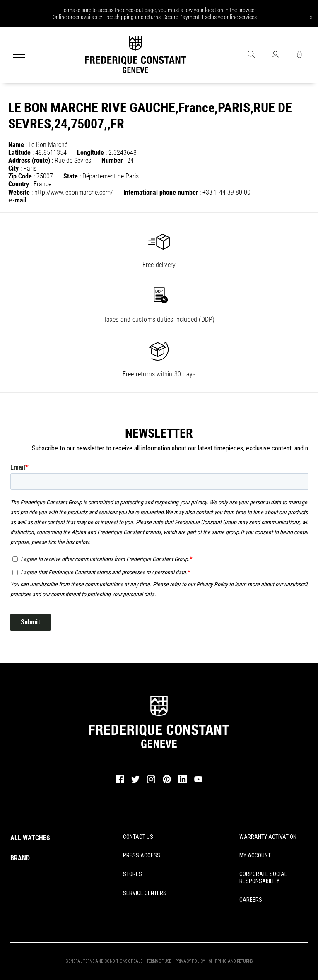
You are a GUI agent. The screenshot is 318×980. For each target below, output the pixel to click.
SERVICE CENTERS (145, 893)
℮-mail (17, 200)
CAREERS (251, 900)
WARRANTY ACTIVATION (268, 837)
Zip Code (20, 176)
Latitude (19, 153)
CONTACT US (138, 837)
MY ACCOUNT (255, 855)
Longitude (90, 153)
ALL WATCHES (30, 838)
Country (19, 184)
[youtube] (198, 781)
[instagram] (151, 782)
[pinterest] (167, 782)
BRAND (20, 858)
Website (19, 192)
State (71, 176)
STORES (132, 874)
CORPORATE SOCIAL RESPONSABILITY (263, 878)
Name (16, 145)
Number (112, 160)
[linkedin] (183, 783)
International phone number (161, 192)
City (13, 168)
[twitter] (135, 782)
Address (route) (29, 160)
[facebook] (120, 782)
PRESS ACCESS (142, 855)
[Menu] (19, 55)
